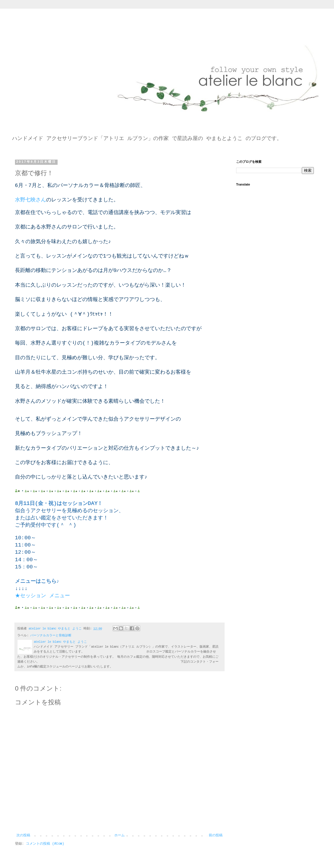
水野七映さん (31, 200)
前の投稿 (216, 835)
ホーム (119, 835)
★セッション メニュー (42, 596)
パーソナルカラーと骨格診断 (51, 636)
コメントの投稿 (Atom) (45, 844)
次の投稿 (23, 835)
